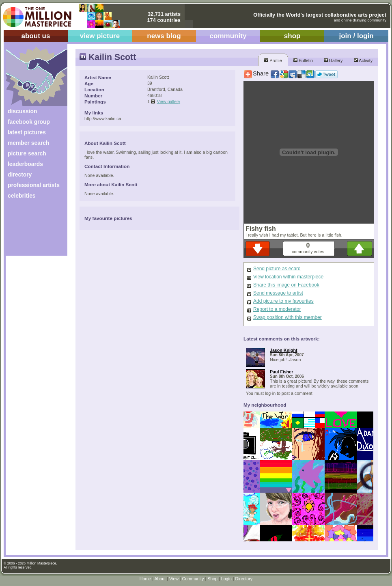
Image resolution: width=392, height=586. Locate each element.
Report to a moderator (277, 309)
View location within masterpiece (288, 277)
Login (226, 579)
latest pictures (27, 132)
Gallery (333, 60)
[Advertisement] (31, 230)
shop (292, 36)
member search (28, 143)
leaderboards (25, 164)
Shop (212, 579)
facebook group (29, 122)
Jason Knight (284, 350)
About (160, 579)
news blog (164, 36)
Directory (244, 579)
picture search (27, 153)
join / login (356, 36)
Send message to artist (278, 293)
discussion (22, 111)
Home (145, 579)
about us (36, 36)
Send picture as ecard (277, 269)
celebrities (22, 196)
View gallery (169, 101)
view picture (100, 36)
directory (20, 175)
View (174, 579)
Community (193, 579)
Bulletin (303, 60)
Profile (273, 60)
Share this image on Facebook (286, 285)
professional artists (34, 185)
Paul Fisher (281, 372)
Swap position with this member (288, 317)
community (228, 36)
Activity (363, 60)
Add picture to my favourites (283, 301)
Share (261, 73)
